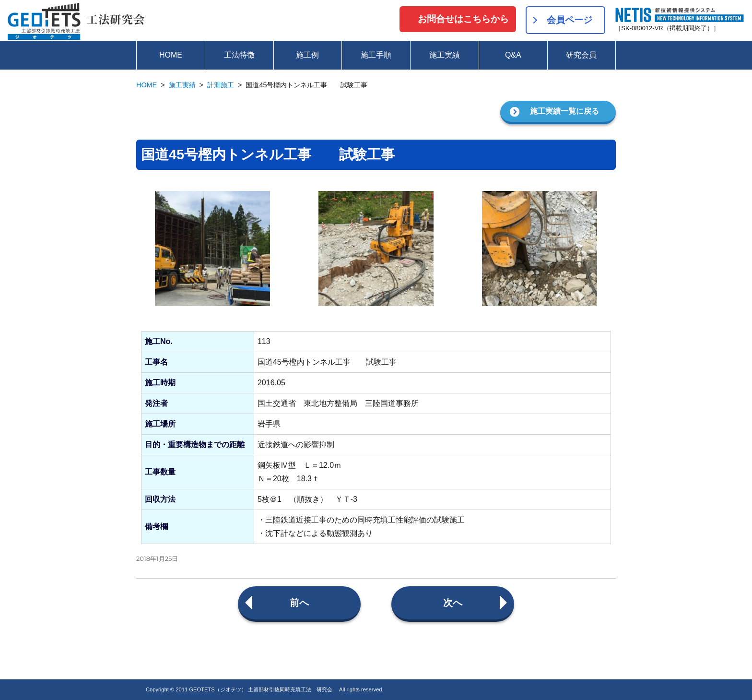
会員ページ (570, 20)
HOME (171, 55)
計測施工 (221, 85)
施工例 (307, 55)
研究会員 (581, 55)
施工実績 (445, 55)
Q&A (513, 55)
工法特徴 (239, 55)
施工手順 (376, 55)
